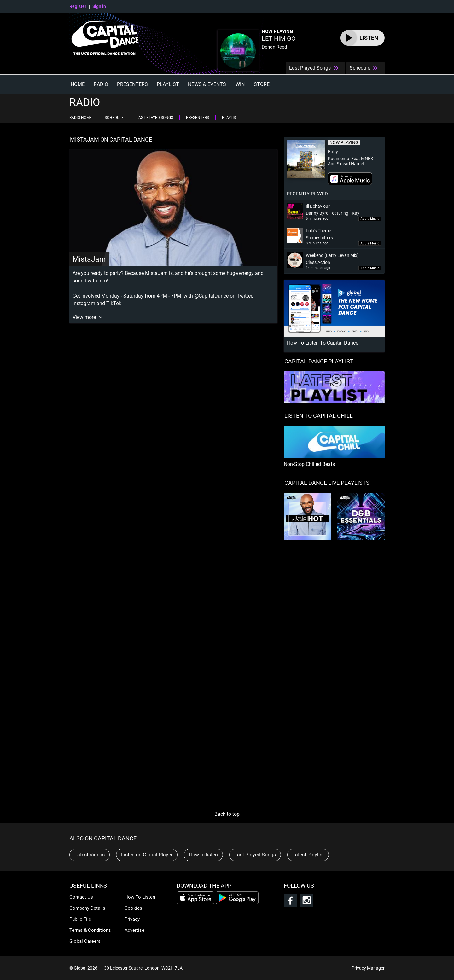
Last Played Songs (310, 68)
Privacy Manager (368, 968)
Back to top (227, 814)
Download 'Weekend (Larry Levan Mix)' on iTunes (370, 268)
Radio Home (81, 118)
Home (78, 84)
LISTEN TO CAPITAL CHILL (319, 416)
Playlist (168, 84)
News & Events (207, 84)
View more (85, 317)
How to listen (203, 855)
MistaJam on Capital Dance (111, 139)
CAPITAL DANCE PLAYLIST (319, 361)
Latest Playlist (308, 855)
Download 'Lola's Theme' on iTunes (370, 244)
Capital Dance (108, 40)
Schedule (360, 68)
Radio (101, 84)
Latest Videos (90, 855)
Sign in (99, 6)
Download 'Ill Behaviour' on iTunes (370, 219)
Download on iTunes (350, 179)
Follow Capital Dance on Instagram (307, 901)
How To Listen (140, 897)
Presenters (132, 84)
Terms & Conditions (90, 930)
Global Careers (85, 941)
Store (262, 84)
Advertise (134, 930)
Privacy (132, 919)
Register (78, 6)
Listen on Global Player (147, 855)
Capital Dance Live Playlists (327, 483)
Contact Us (81, 897)
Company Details (87, 908)
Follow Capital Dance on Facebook (290, 901)
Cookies (133, 908)
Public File (80, 919)
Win (240, 84)
